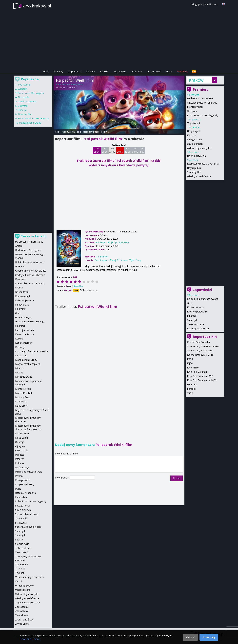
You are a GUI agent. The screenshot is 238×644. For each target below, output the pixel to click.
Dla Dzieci (136, 71)
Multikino (192, 384)
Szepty (19, 540)
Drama (19, 288)
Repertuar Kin (205, 337)
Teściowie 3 (22, 552)
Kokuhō (19, 339)
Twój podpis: (62, 478)
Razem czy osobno (26, 493)
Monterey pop (195, 107)
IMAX (190, 359)
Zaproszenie (22, 607)
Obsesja (22, 110)
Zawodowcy (22, 615)
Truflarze (20, 569)
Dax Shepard (101, 260)
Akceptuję (209, 637)
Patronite (182, 71)
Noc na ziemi (22, 434)
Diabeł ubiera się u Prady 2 (30, 283)
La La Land (21, 355)
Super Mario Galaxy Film (28, 527)
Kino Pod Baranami (198, 372)
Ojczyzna (192, 111)
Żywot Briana (22, 624)
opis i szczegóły (85, 132)
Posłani (19, 476)
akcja (110, 242)
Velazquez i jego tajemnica (30, 577)
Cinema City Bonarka (198, 342)
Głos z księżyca (23, 317)
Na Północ (21, 402)
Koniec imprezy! (196, 307)
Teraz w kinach (34, 236)
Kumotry (192, 135)
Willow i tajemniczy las (199, 148)
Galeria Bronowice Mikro (200, 355)
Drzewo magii (23, 296)
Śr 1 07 (142, 150)
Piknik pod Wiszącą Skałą (29, 472)
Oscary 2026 (154, 71)
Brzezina (20, 266)
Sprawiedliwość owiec (27, 514)
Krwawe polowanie (197, 312)
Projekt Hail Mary (25, 484)
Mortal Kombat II (25, 393)
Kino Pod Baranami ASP (200, 376)
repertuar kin (68, 132)
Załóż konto (212, 4)
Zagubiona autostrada (28, 602)
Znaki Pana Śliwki (24, 620)
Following (20, 309)
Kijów (190, 363)
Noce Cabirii (22, 438)
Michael (19, 373)
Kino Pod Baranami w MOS (202, 380)
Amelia (19, 246)
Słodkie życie (22, 544)
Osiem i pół (21, 450)
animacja (100, 242)
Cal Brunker (71, 88)
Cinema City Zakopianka (200, 350)
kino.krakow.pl (37, 6)
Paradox (192, 389)
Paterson (20, 463)
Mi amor (192, 316)
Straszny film (194, 172)
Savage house (195, 139)
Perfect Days (22, 467)
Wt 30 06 (135, 150)
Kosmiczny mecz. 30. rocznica (203, 164)
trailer (97, 132)
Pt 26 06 (105, 150)
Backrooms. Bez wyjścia (200, 98)
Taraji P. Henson (119, 260)
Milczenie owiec (24, 377)
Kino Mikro (193, 368)
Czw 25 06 (97, 150)
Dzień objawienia (196, 156)
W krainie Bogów (24, 586)
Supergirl (192, 320)
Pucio (18, 489)
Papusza (20, 455)
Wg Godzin (120, 71)
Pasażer (20, 459)
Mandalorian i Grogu (30, 123)
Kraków (196, 80)
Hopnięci (20, 326)
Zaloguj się (196, 4)
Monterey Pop (23, 389)
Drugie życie (194, 131)
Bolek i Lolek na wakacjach (30, 262)
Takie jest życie (195, 324)
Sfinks (190, 393)
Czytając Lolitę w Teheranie (202, 103)
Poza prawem (23, 480)
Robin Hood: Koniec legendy (203, 115)
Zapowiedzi (75, 71)
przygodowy (122, 242)
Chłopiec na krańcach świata (203, 299)
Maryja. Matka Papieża (28, 364)
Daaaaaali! (21, 279)
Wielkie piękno (23, 590)
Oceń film (78, 286)
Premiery (58, 71)
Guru (190, 303)
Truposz (20, 573)
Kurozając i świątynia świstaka (32, 351)
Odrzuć (190, 637)
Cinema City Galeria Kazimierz (203, 346)
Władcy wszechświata (199, 176)
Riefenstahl (21, 497)
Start (46, 71)
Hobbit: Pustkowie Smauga (30, 322)
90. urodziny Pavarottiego (29, 242)
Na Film (104, 71)
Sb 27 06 (112, 150)
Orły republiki (194, 168)
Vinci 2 (19, 581)
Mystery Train (23, 397)
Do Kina (91, 71)
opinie (106, 132)
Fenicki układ (22, 305)
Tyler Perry (135, 260)
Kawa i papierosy (24, 334)
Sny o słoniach (195, 144)
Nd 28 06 (120, 150)
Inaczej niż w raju (24, 330)
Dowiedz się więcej (30, 639)
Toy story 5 (193, 123)
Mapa (169, 71)
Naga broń (21, 406)
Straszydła (23, 97)
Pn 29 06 (128, 150)
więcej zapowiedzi (199, 328)
